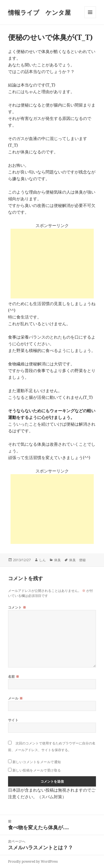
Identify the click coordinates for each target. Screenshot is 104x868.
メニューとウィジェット (90, 18)
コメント (17, 607)
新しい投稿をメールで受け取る (37, 770)
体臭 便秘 (77, 560)
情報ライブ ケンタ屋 (39, 12)
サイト (13, 720)
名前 (14, 677)
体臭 (57, 560)
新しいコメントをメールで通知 (37, 762)
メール (15, 698)
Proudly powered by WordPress (33, 861)
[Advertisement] (52, 264)
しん (42, 560)
